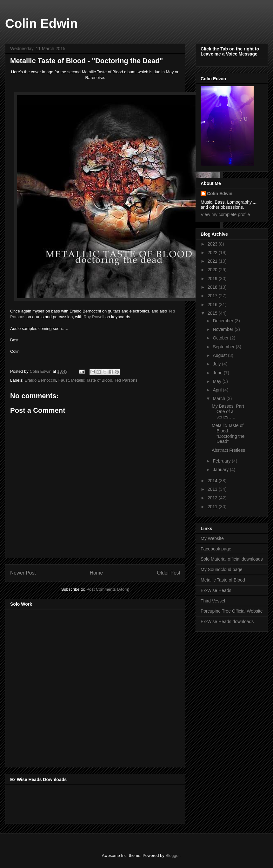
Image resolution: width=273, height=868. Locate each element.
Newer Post (23, 573)
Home (97, 573)
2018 (213, 287)
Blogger (172, 855)
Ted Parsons (126, 380)
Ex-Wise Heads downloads (227, 621)
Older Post (169, 573)
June (218, 373)
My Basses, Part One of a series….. (228, 411)
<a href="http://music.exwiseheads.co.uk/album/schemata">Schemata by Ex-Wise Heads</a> (74, 803)
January (221, 470)
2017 (213, 296)
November (223, 329)
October (221, 338)
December (223, 321)
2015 (213, 313)
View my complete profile (225, 214)
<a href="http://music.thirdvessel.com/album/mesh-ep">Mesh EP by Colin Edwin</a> (66, 686)
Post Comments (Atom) (108, 589)
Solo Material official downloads (232, 559)
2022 (213, 253)
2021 (213, 261)
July (217, 364)
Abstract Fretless (228, 450)
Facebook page (216, 549)
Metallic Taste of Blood (92, 380)
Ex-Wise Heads (216, 590)
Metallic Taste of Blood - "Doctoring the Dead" (228, 433)
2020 (213, 270)
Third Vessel (213, 601)
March (220, 398)
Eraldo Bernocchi (40, 380)
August (220, 355)
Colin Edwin (41, 23)
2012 (213, 498)
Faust (64, 380)
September (224, 347)
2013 (213, 489)
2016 (213, 305)
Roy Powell (94, 317)
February (222, 461)
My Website (212, 538)
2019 (213, 279)
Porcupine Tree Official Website (232, 611)
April (218, 390)
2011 (213, 507)
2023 (213, 244)
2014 (213, 481)
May (217, 381)
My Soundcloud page (222, 569)
